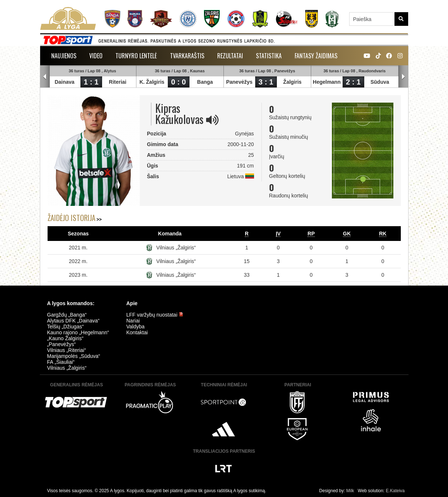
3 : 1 (266, 82)
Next (403, 77)
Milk (350, 491)
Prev (45, 77)
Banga (205, 82)
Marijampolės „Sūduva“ (74, 356)
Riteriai (118, 82)
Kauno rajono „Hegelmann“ (78, 332)
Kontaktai (137, 332)
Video (96, 56)
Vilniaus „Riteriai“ (67, 350)
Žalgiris (293, 82)
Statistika (269, 56)
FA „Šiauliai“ (61, 362)
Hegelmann (327, 82)
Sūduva (380, 82)
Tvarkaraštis (187, 56)
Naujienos (64, 56)
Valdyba (136, 327)
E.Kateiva (395, 491)
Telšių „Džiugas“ (66, 327)
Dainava (65, 82)
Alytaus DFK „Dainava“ (73, 321)
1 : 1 (91, 82)
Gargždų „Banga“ (67, 315)
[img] (212, 120)
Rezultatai (230, 56)
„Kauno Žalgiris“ (65, 338)
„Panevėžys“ (62, 344)
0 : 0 (178, 82)
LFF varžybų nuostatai (155, 315)
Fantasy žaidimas (316, 56)
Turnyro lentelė (136, 56)
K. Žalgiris (152, 82)
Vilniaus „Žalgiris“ (176, 248)
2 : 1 (353, 82)
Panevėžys (240, 82)
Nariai (133, 321)
